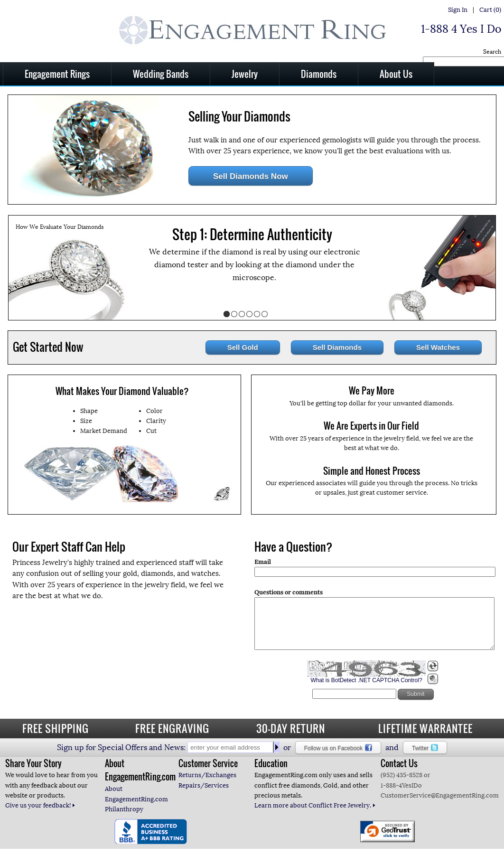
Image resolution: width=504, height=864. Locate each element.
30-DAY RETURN (291, 728)
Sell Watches (438, 347)
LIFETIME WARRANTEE (425, 728)
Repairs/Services (204, 785)
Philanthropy (124, 809)
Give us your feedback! (40, 805)
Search (492, 52)
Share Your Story (33, 763)
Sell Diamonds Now (251, 176)
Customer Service (208, 763)
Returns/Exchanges (207, 775)
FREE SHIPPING (56, 728)
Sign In (458, 10)
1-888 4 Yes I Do (461, 29)
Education (271, 763)
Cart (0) (490, 10)
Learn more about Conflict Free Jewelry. (315, 805)
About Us (396, 74)
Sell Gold (243, 347)
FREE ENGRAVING (172, 728)
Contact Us (399, 763)
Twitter (425, 748)
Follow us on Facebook (338, 748)
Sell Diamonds (337, 347)
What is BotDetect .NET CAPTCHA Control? (366, 690)
